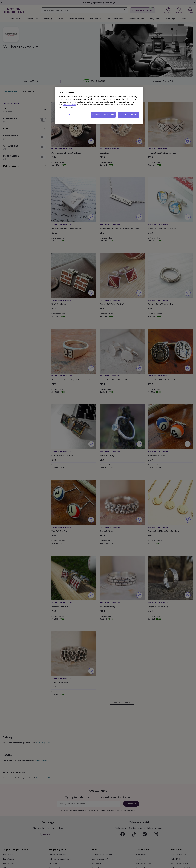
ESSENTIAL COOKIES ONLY (103, 115)
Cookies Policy (69, 105)
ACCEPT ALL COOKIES (128, 115)
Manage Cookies (68, 115)
